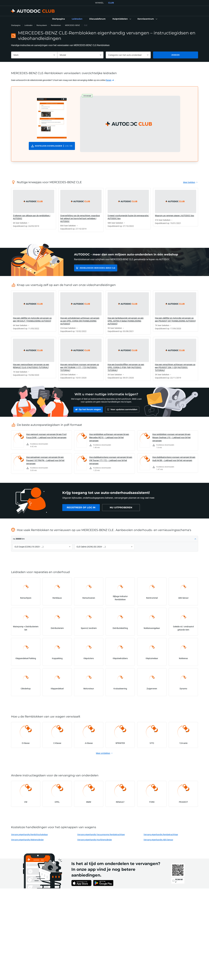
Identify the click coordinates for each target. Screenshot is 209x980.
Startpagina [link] (16, 25)
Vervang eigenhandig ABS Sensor (158, 840)
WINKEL (99, 3)
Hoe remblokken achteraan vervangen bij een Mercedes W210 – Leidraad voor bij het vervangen (109, 437)
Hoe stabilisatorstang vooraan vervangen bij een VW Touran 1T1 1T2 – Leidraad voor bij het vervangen (111, 460)
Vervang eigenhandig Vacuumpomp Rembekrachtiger (101, 834)
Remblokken (56, 25)
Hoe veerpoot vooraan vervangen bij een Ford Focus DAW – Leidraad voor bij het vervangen (46, 436)
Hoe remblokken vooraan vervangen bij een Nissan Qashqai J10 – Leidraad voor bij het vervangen (171, 437)
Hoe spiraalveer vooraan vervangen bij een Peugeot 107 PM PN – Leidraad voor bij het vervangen (45, 460)
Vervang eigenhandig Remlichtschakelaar (29, 834)
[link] (59, 19)
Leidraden (28, 25)
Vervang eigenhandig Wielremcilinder (27, 840)
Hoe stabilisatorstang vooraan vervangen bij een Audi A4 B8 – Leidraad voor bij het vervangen (174, 459)
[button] (122, 19)
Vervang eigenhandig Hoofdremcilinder (95, 840)
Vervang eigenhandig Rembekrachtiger (161, 834)
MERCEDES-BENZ (72, 25)
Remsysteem (42, 25)
